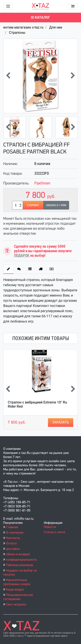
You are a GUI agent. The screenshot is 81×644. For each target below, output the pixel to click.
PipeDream (42, 183)
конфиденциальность (21, 560)
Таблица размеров (20, 565)
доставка (13, 549)
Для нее (56, 27)
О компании (15, 533)
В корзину (33, 205)
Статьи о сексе (55, 532)
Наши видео (15, 590)
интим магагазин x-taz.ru (23, 27)
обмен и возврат (18, 554)
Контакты (13, 538)
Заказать (61, 422)
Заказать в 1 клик (56, 205)
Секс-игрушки (16, 605)
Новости (50, 527)
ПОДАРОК (22, 255)
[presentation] (8, 76)
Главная (12, 527)
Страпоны (17, 33)
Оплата (11, 544)
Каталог (40, 17)
